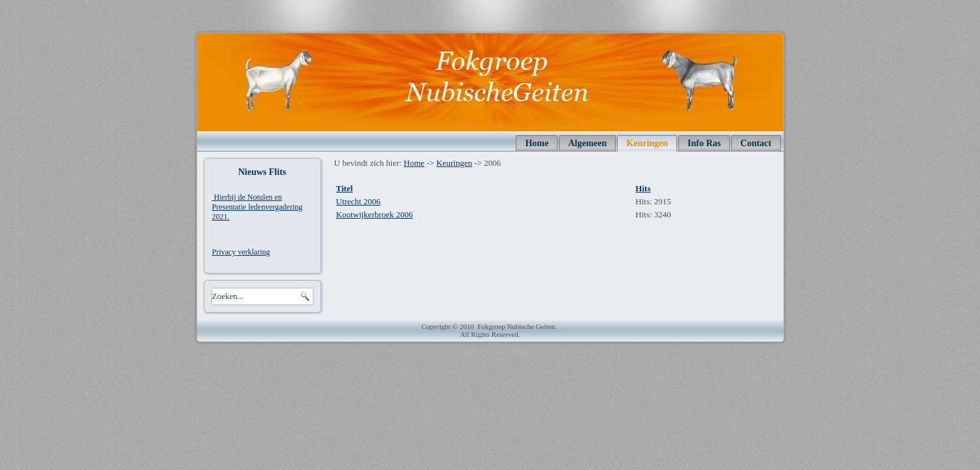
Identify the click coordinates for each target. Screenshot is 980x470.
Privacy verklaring (241, 252)
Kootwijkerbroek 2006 (375, 214)
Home (537, 143)
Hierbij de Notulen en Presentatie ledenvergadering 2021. (258, 207)
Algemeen (587, 143)
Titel (345, 188)
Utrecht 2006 (358, 201)
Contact (756, 143)
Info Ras (704, 143)
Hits (643, 188)
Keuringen (647, 143)
